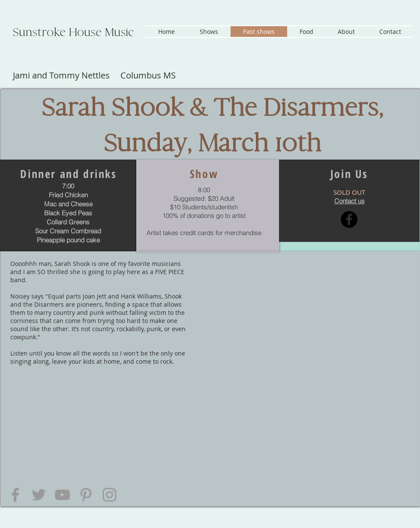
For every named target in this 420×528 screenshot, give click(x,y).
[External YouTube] (303, 314)
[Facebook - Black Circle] (349, 219)
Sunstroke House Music (73, 32)
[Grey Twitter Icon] (39, 495)
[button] (209, 32)
